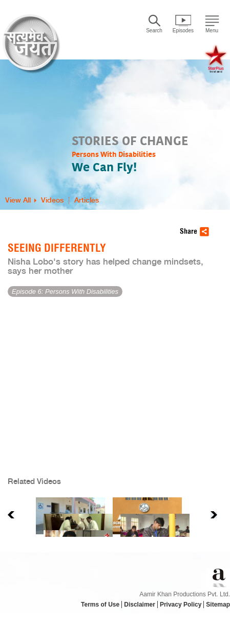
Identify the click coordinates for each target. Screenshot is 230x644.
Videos (52, 200)
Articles (87, 200)
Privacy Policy (181, 605)
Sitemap (218, 605)
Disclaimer (140, 605)
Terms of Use (100, 605)
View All (18, 200)
